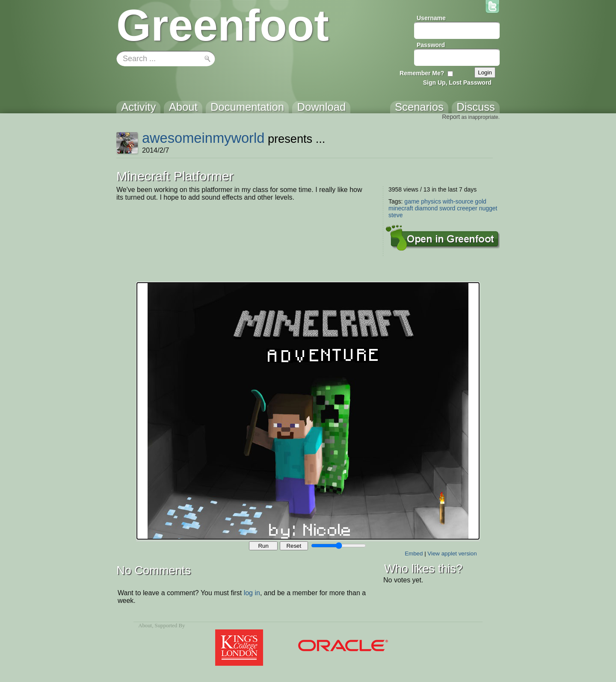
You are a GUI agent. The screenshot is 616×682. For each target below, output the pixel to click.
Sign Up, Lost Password (457, 83)
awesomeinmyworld (203, 138)
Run (263, 546)
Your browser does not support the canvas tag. (308, 411)
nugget (488, 208)
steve (395, 215)
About (145, 626)
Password (431, 45)
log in (252, 593)
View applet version (452, 554)
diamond (426, 208)
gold (480, 201)
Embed (414, 554)
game (412, 201)
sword (447, 208)
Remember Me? (422, 73)
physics (431, 201)
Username (431, 18)
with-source (458, 201)
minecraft (401, 208)
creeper (467, 208)
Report (451, 117)
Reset (294, 546)
